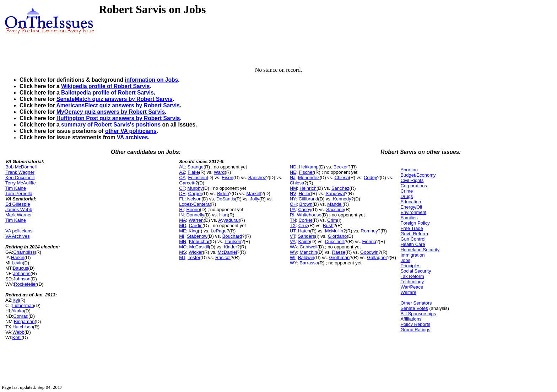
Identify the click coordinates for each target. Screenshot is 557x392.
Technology (412, 282)
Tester (194, 257)
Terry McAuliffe (21, 183)
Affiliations (411, 319)
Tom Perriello (19, 194)
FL (182, 199)
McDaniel (227, 252)
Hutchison (23, 327)
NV (293, 194)
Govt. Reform (414, 234)
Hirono (193, 210)
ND (293, 167)
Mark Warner (19, 215)
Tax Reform (412, 276)
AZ (182, 172)
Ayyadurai (228, 220)
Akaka (18, 311)
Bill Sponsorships (418, 314)
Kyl (16, 300)
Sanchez (257, 178)
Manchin (309, 252)
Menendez (309, 178)
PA (293, 210)
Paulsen (233, 241)
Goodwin (369, 252)
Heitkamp (309, 167)
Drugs (407, 196)
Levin (17, 263)
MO (183, 247)
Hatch (304, 231)
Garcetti (187, 183)
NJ (293, 178)
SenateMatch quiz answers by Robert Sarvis (115, 99)
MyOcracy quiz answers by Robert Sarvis (111, 112)
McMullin (334, 231)
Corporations (413, 186)
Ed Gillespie (18, 204)
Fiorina (369, 241)
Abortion (409, 170)
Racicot (223, 257)
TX (293, 225)
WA (293, 247)
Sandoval (335, 194)
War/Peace (412, 287)
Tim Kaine (16, 188)
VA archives (133, 137)
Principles (410, 266)
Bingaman (24, 321)
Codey (371, 178)
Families (409, 218)
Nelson (194, 199)
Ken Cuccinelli (20, 178)
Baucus (20, 268)
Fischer (306, 172)
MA (183, 220)
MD (183, 225)
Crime (407, 191)
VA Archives (17, 236)
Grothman (339, 257)
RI (292, 215)
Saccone (335, 210)
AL (182, 167)
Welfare (408, 292)
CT (182, 188)
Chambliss (24, 252)
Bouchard (232, 236)
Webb (18, 332)
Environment (413, 212)
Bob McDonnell (21, 167)
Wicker (196, 252)
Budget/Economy (418, 175)
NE (293, 172)
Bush (328, 225)
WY (293, 263)
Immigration (412, 255)
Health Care (413, 244)
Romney (369, 231)
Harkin (18, 257)
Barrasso (309, 263)
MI (182, 236)
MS (183, 252)
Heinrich (308, 188)
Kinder (231, 247)
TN (293, 220)
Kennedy (342, 199)
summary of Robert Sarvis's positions (111, 125)
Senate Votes (414, 308)
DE (182, 194)
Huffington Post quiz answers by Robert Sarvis (118, 118)
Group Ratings (415, 330)
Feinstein (198, 178)
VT (293, 236)
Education (411, 202)
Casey (305, 210)
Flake (193, 172)
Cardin (196, 225)
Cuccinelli (335, 241)
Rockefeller (25, 284)
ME (183, 231)
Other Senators (416, 303)
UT (293, 231)
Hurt (224, 215)
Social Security (416, 271)
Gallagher (377, 257)
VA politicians (19, 231)
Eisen (228, 178)
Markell (254, 194)
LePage (219, 231)
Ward (219, 172)
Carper (195, 194)
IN (181, 215)
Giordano (337, 236)
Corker (305, 220)
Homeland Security (420, 250)
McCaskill (199, 247)
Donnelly (196, 215)
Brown (306, 204)
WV (293, 252)
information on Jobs (151, 80)
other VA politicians (131, 131)
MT (182, 257)
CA (182, 178)
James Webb (19, 210)
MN (183, 241)
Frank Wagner (20, 172)
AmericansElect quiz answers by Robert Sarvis (118, 105)
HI (181, 210)
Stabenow (197, 236)
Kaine (304, 241)
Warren (196, 220)
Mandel (335, 204)
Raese (339, 252)
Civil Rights (412, 180)
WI (293, 257)
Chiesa (342, 178)
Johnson (22, 279)
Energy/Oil (411, 207)
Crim (332, 220)
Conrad (21, 316)
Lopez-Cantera (194, 204)
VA (293, 241)
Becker (341, 167)
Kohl (17, 337)
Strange (195, 167)
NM (293, 188)
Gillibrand (308, 199)
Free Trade (412, 228)
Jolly (255, 199)
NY (293, 199)
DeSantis (226, 199)
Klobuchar (199, 241)
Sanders (306, 236)
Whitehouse (309, 215)
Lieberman (23, 305)
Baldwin (306, 257)
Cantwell (309, 247)
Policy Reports (415, 324)
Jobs (405, 260)
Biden (223, 194)
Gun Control (413, 239)
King (193, 231)
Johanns (22, 273)
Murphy (195, 188)
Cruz (303, 225)
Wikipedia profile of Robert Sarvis (105, 86)
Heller (305, 194)
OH (293, 204)
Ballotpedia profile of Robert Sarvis (107, 93)
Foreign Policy (415, 223)
